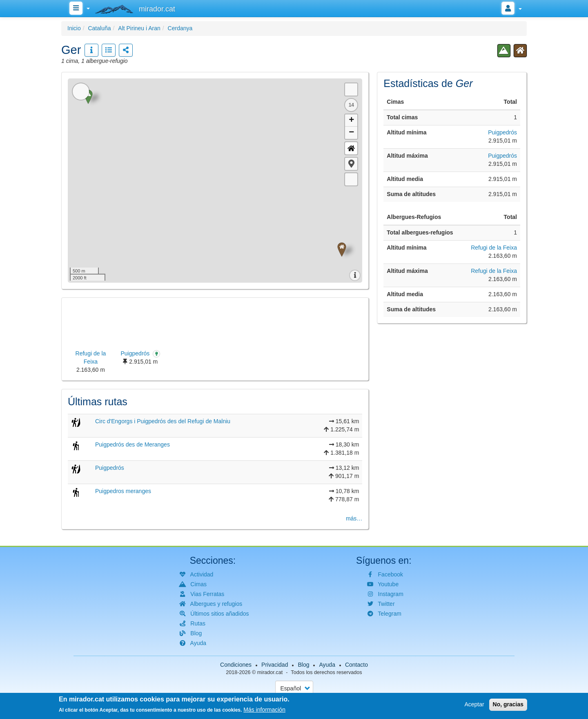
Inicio (74, 28)
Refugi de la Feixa (494, 248)
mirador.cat (270, 672)
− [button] (351, 133)
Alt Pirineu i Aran (139, 28)
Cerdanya (180, 28)
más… (354, 518)
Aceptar (474, 704)
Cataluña (99, 28)
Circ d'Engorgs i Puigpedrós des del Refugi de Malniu (163, 421)
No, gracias (508, 704)
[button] (351, 164)
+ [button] (351, 121)
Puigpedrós (110, 468)
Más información (264, 710)
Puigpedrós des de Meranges (133, 444)
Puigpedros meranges (123, 491)
